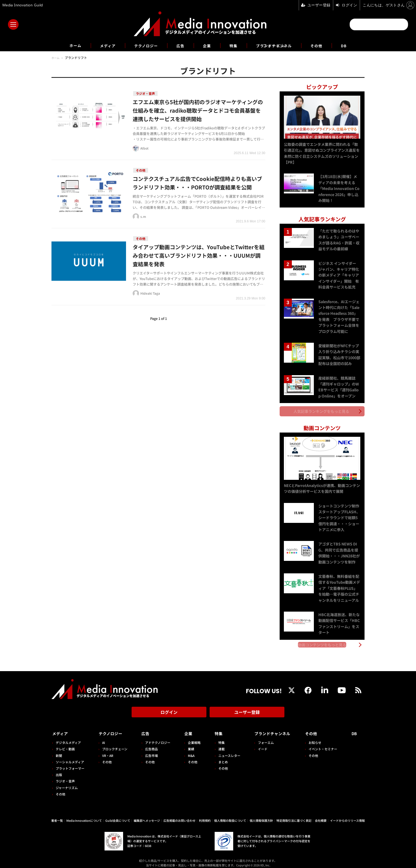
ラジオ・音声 (65, 776)
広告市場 (150, 750)
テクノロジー (143, 45)
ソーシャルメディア (70, 757)
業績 (189, 744)
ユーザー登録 (247, 709)
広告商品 (150, 744)
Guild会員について (118, 816)
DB (352, 45)
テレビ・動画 (65, 744)
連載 (219, 744)
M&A (189, 750)
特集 (235, 45)
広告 (179, 45)
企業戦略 (192, 738)
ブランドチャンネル (278, 45)
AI (103, 738)
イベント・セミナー (324, 744)
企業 (207, 45)
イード (259, 744)
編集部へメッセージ (147, 816)
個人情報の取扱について (230, 816)
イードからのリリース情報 (347, 816)
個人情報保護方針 (261, 816)
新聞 (59, 750)
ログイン (169, 709)
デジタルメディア (68, 738)
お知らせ (317, 738)
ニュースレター (226, 750)
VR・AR (107, 750)
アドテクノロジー (156, 738)
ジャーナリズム (67, 783)
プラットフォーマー (70, 763)
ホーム (68, 46)
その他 (324, 45)
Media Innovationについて (84, 816)
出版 (59, 770)
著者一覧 (57, 816)
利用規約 (205, 816)
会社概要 (321, 816)
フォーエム (262, 738)
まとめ (220, 757)
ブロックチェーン (114, 744)
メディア (102, 45)
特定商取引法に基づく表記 (294, 816)
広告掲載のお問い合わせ (179, 816)
